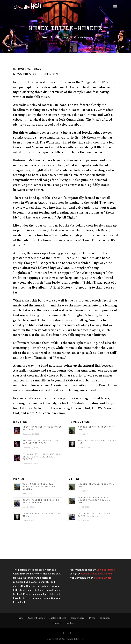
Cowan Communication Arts (97, 574)
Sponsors (105, 618)
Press (92, 618)
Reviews (69, 37)
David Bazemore (106, 570)
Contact (70, 623)
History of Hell (58, 618)
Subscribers (78, 618)
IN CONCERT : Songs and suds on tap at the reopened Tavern (42, 457)
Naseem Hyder (103, 578)
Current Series (36, 618)
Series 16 (83, 37)
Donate (57, 623)
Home (20, 618)
